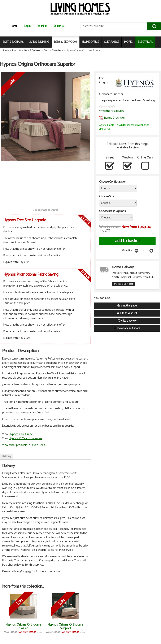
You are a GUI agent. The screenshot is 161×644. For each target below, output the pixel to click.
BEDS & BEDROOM (66, 42)
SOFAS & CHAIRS (13, 42)
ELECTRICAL (145, 42)
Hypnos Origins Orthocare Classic (22, 626)
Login (27, 26)
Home (14, 26)
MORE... (129, 42)
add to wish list (127, 313)
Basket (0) (59, 26)
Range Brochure (112, 118)
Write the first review (112, 111)
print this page (127, 306)
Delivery (6, 456)
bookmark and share (127, 328)
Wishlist (42, 26)
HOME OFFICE (90, 42)
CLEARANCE (112, 42)
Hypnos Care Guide (21, 434)
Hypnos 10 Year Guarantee (25, 438)
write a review (127, 321)
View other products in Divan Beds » (24, 445)
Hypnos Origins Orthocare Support (61, 626)
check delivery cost (123, 284)
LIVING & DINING (39, 42)
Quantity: (127, 250)
